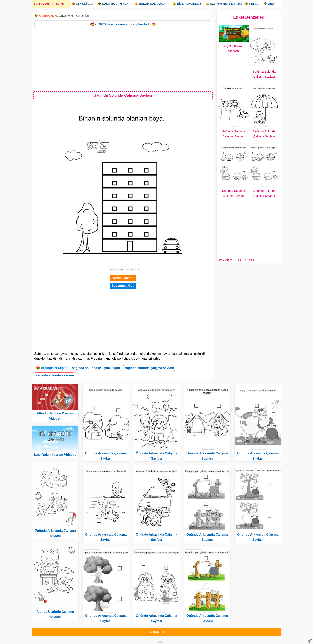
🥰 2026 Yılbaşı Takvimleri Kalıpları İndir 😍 (123, 24)
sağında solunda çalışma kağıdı (96, 368)
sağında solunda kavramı (55, 375)
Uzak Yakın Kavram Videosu (55, 455)
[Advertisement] (123, 59)
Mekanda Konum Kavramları (72, 16)
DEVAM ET (156, 632)
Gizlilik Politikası (157, 642)
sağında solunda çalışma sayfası (149, 368)
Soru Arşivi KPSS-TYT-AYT (236, 260)
